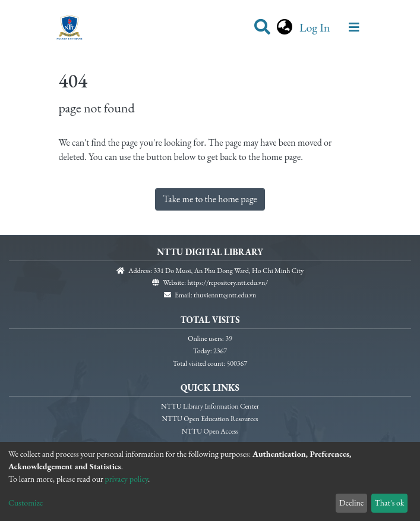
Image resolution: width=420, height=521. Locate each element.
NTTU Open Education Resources (210, 419)
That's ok (389, 503)
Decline (351, 503)
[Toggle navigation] (354, 27)
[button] (285, 27)
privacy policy (127, 479)
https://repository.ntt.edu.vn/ (228, 283)
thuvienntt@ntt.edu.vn (225, 295)
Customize (26, 503)
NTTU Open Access (210, 431)
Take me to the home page (210, 199)
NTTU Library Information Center (210, 406)
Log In (316, 27)
